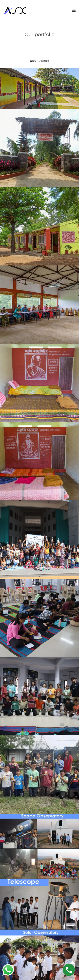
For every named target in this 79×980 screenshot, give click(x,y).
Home (33, 61)
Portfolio (44, 61)
